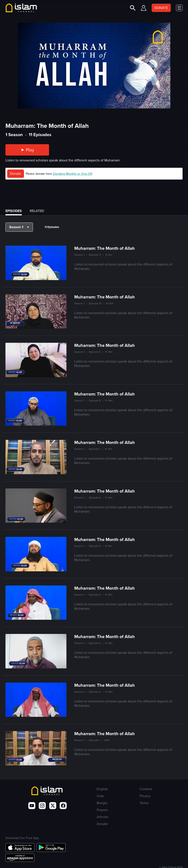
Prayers (102, 810)
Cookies (146, 789)
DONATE (161, 8)
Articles (102, 817)
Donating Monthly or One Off (72, 174)
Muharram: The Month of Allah (105, 248)
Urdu (100, 796)
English (102, 789)
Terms (144, 803)
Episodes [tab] (14, 211)
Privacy (145, 796)
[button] (19, 227)
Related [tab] (37, 211)
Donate (16, 174)
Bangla (102, 803)
